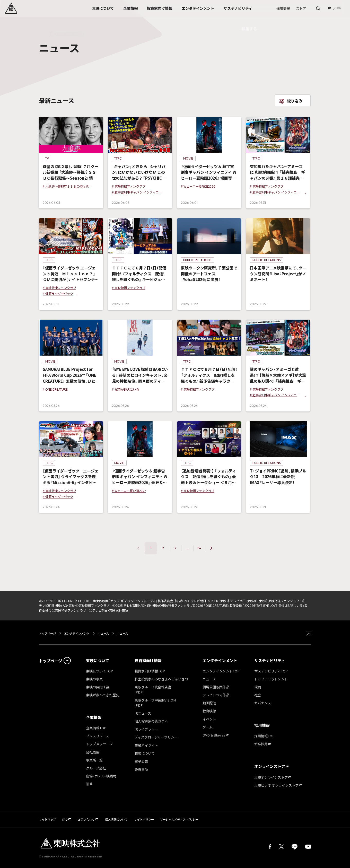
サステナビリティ (270, 660)
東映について (98, 660)
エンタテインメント (77, 633)
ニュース (103, 633)
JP (329, 8)
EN (339, 8)
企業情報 (94, 717)
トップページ (48, 633)
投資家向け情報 (148, 660)
